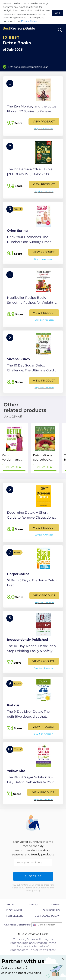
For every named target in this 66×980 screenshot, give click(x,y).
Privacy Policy (29, 21)
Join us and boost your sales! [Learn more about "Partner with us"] (21, 973)
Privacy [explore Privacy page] (33, 904)
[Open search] (60, 30)
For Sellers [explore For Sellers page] (15, 916)
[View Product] (33, 106)
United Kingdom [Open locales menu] (47, 925)
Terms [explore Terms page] (55, 904)
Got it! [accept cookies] (57, 13)
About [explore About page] (11, 904)
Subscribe (33, 876)
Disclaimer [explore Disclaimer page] (14, 910)
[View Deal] (14, 448)
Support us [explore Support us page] (51, 910)
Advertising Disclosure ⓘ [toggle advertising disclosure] (17, 925)
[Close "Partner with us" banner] (63, 959)
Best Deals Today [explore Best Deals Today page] (47, 916)
